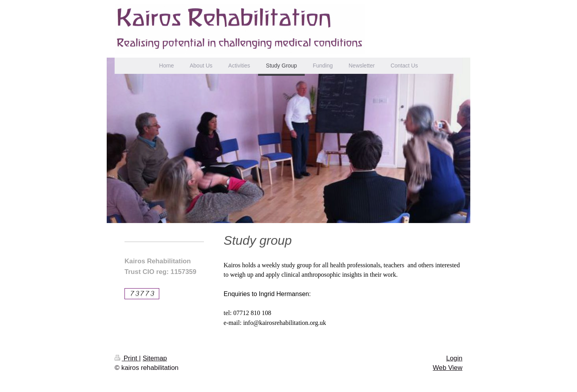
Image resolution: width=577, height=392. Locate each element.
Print (127, 358)
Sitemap (155, 358)
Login (454, 358)
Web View (448, 368)
